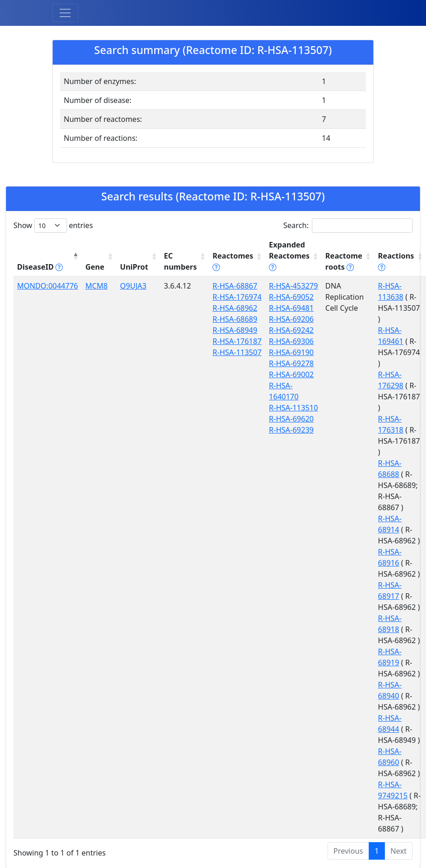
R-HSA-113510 (293, 408)
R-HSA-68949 (235, 330)
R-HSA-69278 (291, 363)
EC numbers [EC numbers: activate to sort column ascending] (180, 261)
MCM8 (97, 286)
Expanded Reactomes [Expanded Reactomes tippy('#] (289, 256)
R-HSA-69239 (291, 430)
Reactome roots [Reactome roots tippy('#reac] (344, 261)
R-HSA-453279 (293, 286)
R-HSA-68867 (235, 286)
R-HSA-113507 (237, 352)
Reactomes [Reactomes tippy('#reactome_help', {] (233, 261)
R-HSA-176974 (237, 297)
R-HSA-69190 (291, 352)
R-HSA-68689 (235, 319)
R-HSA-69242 (291, 330)
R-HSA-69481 (291, 308)
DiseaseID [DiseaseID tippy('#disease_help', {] (40, 267)
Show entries (53, 226)
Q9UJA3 (133, 286)
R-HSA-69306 (291, 341)
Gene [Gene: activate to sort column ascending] (95, 267)
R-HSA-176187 (237, 341)
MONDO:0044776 (48, 286)
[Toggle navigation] (65, 13)
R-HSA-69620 (291, 419)
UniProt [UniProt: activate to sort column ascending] (134, 267)
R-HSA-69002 (291, 374)
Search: (348, 226)
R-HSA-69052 (291, 297)
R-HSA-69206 (291, 319)
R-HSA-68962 (235, 308)
